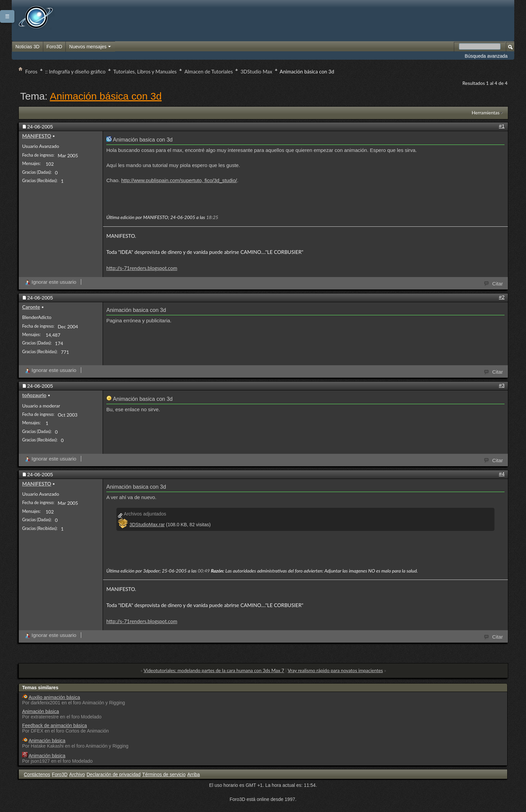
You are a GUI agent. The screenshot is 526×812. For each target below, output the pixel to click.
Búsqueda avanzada (486, 56)
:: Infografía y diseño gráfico (75, 71)
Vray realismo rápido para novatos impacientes (335, 670)
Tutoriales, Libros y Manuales (145, 71)
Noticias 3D (28, 47)
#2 (502, 297)
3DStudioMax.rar (147, 525)
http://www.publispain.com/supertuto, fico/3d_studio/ (179, 180)
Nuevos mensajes (90, 47)
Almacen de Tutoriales (209, 71)
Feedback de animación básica (55, 725)
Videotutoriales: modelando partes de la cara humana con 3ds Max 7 (214, 670)
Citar (494, 283)
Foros (31, 71)
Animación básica (41, 711)
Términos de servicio (164, 774)
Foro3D (55, 47)
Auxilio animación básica (54, 697)
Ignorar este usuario (50, 282)
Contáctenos (37, 774)
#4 (502, 474)
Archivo (77, 774)
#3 (502, 385)
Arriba (193, 774)
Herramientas (486, 113)
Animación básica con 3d (106, 96)
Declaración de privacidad (114, 774)
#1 (502, 126)
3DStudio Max (256, 71)
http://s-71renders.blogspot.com (142, 268)
